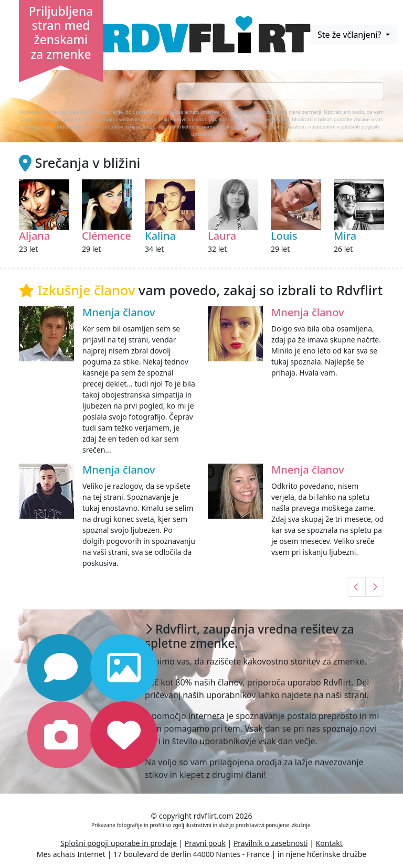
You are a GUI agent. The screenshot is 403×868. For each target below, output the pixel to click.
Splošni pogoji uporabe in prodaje (119, 843)
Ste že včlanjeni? (351, 35)
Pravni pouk (205, 843)
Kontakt (329, 843)
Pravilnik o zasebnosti (271, 843)
